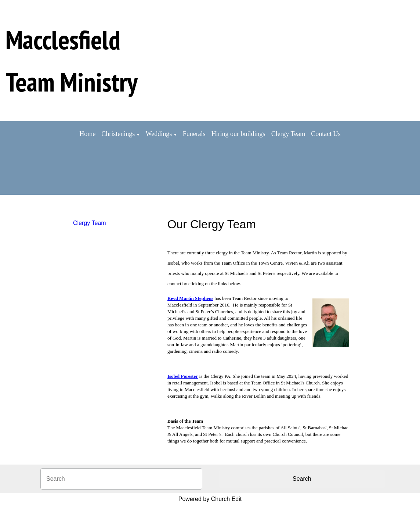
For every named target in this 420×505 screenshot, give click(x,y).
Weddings (159, 134)
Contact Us (326, 134)
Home (87, 134)
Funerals (194, 134)
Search (302, 479)
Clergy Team (288, 134)
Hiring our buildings (238, 134)
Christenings (118, 134)
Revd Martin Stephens (190, 298)
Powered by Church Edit (210, 499)
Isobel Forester (183, 376)
